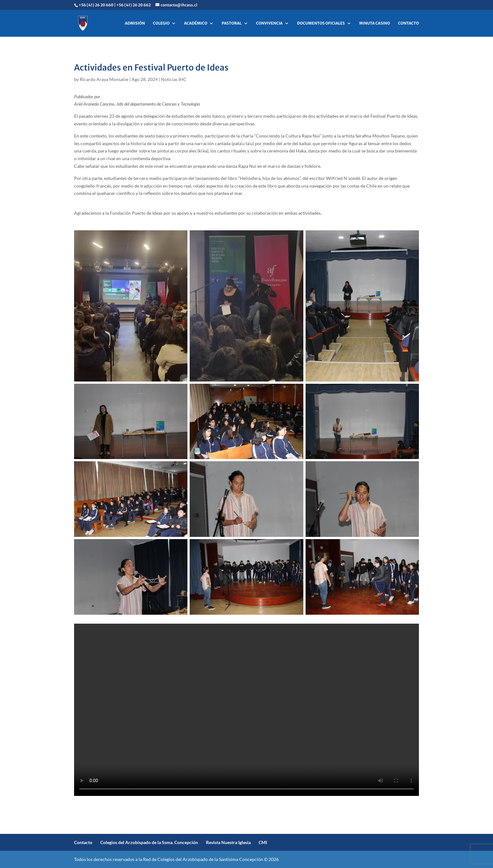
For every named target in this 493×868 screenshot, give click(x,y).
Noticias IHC (174, 79)
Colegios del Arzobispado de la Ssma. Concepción (149, 842)
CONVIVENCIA (269, 23)
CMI (263, 842)
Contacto (83, 842)
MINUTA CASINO (375, 23)
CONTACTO (408, 23)
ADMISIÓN (135, 23)
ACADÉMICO (196, 23)
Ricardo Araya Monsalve (104, 79)
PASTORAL (232, 23)
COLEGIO (161, 23)
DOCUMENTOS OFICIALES (321, 23)
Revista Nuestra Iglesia (228, 842)
